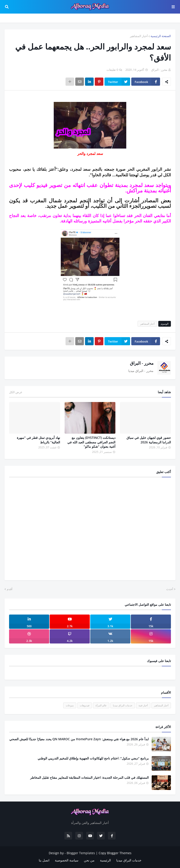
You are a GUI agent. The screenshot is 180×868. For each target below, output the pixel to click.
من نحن (89, 860)
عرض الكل (16, 392)
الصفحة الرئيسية (161, 36)
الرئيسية (105, 860)
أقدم (10, 589)
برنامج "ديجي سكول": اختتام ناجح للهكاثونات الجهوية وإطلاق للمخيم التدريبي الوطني (93, 758)
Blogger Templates (81, 853)
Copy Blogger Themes (115, 853)
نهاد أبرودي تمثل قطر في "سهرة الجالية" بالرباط (38, 440)
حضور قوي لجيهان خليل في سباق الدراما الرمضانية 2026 (149, 440)
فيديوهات (85, 705)
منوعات (70, 705)
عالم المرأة (101, 705)
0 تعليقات (112, 70)
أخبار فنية (143, 705)
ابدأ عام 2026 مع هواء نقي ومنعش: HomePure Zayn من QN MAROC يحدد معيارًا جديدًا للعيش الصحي (79, 739)
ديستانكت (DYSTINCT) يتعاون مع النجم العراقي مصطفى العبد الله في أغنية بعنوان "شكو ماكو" (91, 442)
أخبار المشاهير (139, 36)
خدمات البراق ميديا (123, 705)
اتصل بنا (44, 860)
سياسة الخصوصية (67, 860)
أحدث (170, 589)
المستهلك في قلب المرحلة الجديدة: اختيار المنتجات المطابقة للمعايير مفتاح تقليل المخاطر (89, 777)
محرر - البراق (142, 363)
